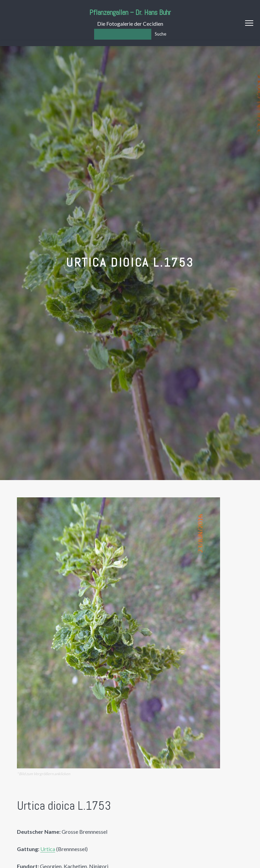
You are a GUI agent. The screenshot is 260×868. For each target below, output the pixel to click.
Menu (249, 23)
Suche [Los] (160, 34)
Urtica (48, 849)
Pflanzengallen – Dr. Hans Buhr (130, 12)
